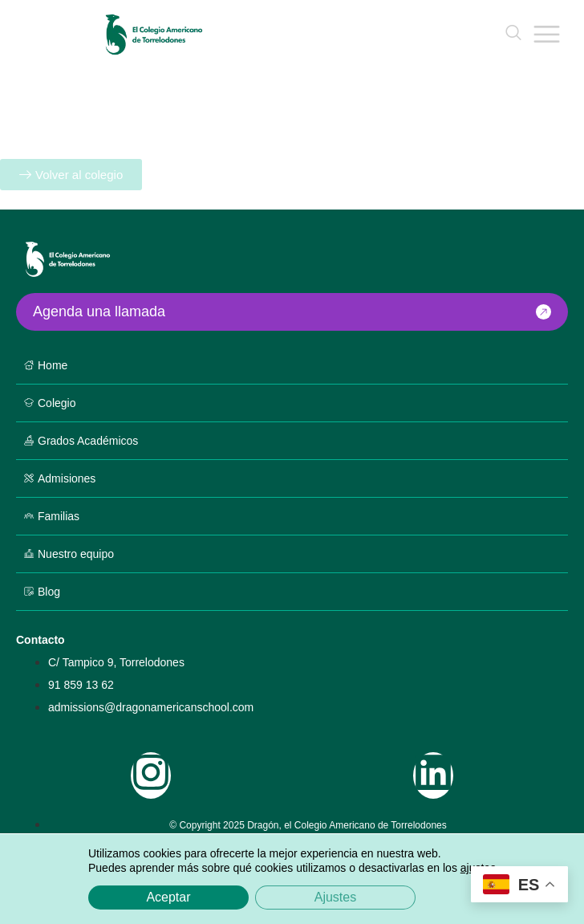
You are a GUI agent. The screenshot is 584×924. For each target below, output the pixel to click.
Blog (49, 592)
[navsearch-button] (513, 34)
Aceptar (168, 897)
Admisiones (67, 478)
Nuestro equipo (76, 554)
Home (53, 365)
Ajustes (335, 897)
